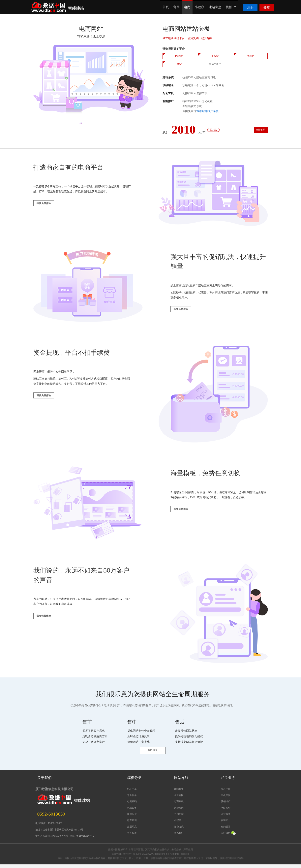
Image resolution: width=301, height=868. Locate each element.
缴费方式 (179, 830)
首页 (166, 7)
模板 (231, 7)
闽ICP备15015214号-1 (82, 839)
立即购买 (254, 132)
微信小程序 (215, 64)
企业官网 (179, 799)
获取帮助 (153, 758)
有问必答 (226, 830)
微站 (179, 64)
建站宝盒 (215, 7)
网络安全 (226, 811)
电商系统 (179, 805)
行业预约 (179, 811)
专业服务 (132, 799)
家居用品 (132, 830)
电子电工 (132, 792)
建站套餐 (179, 792)
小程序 (199, 7)
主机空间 (226, 799)
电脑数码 (132, 805)
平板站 (215, 56)
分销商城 (179, 818)
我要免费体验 (49, 209)
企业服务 (226, 818)
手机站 (251, 56)
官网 (176, 7)
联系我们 (179, 836)
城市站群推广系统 (207, 111)
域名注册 (226, 792)
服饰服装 (132, 818)
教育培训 (132, 824)
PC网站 (179, 56)
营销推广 (226, 805)
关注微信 (228, 836)
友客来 (225, 824)
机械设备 (132, 811)
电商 (187, 7)
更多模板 (132, 836)
